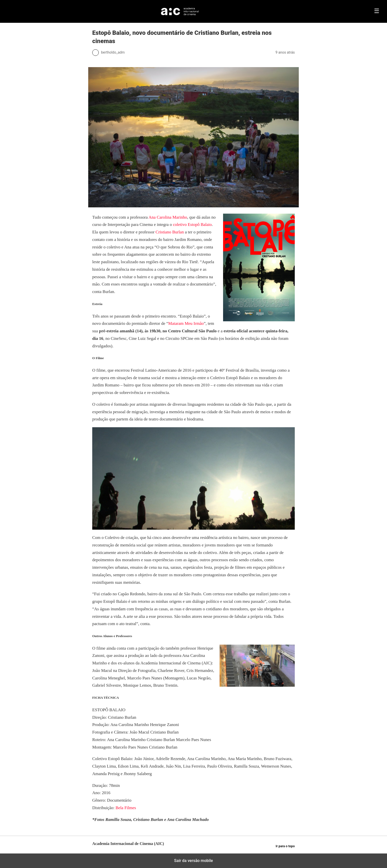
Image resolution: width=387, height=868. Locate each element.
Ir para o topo (285, 846)
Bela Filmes (126, 808)
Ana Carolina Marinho (168, 217)
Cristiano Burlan (170, 232)
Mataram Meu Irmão (186, 323)
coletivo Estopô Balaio (192, 225)
